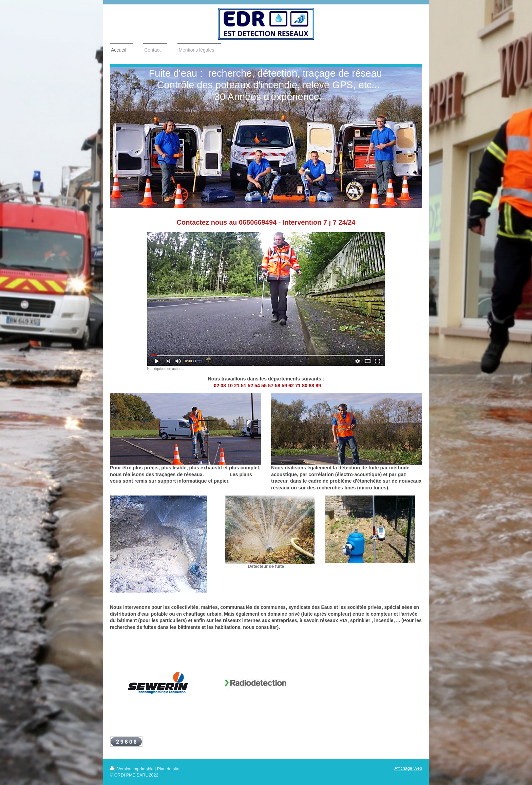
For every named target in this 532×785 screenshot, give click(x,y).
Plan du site (168, 769)
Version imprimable (132, 769)
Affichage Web (408, 768)
